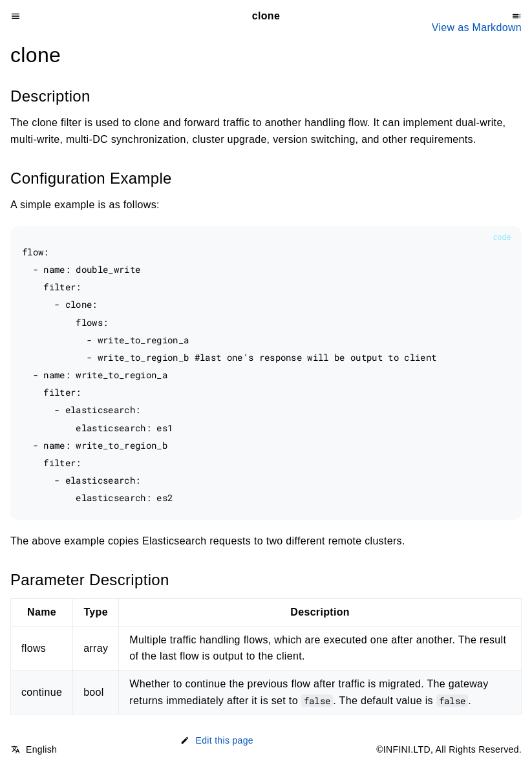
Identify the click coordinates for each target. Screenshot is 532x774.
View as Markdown (477, 27)
